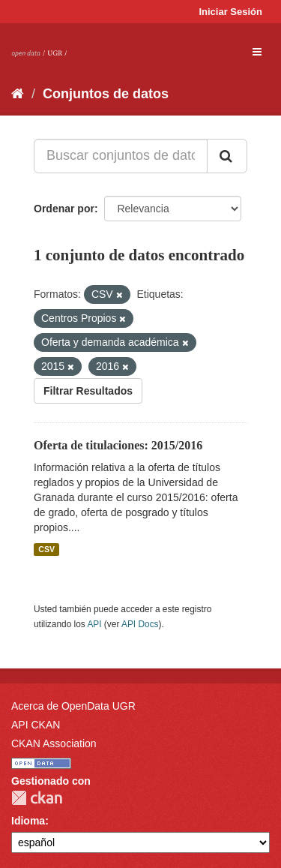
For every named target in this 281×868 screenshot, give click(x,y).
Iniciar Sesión (230, 12)
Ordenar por (64, 209)
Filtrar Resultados (88, 391)
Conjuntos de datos (106, 94)
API (94, 624)
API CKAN (36, 725)
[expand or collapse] (257, 52)
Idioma (28, 821)
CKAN (37, 798)
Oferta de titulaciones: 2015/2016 (118, 445)
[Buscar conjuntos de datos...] (121, 156)
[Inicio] (18, 94)
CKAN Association (54, 743)
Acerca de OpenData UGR (73, 706)
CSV (46, 549)
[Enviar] (227, 156)
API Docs (140, 624)
